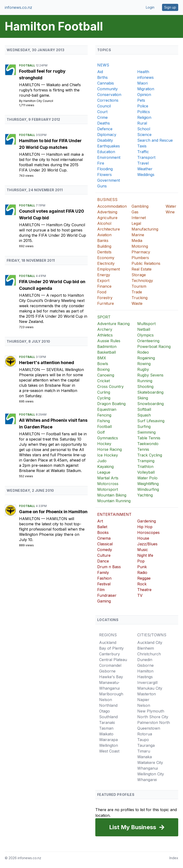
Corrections (108, 100)
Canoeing (106, 375)
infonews (145, 77)
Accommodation (112, 206)
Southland (108, 717)
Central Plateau (113, 660)
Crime (102, 117)
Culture (104, 555)
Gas (135, 212)
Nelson (106, 700)
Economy (106, 258)
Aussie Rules (109, 341)
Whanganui (147, 768)
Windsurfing (148, 489)
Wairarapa (108, 740)
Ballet (102, 527)
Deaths (104, 123)
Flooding (105, 169)
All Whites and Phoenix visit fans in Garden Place (53, 424)
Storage (139, 275)
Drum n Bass (109, 567)
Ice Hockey (108, 455)
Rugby (143, 369)
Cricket (104, 381)
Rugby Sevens (150, 375)
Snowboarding (150, 404)
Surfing (144, 426)
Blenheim (146, 648)
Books (103, 532)
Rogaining (146, 358)
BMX (102, 358)
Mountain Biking (112, 495)
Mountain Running (114, 501)
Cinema (104, 538)
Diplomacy (107, 135)
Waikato (106, 734)
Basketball (107, 352)
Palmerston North (154, 722)
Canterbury (109, 654)
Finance (104, 286)
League (104, 472)
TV (140, 595)
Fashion (104, 578)
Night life (145, 555)
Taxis (142, 146)
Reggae (144, 578)
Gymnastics (108, 438)
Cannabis (106, 83)
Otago (104, 711)
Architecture (109, 229)
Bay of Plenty (111, 648)
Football (27, 65)
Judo (102, 461)
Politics (144, 112)
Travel (143, 163)
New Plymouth (151, 711)
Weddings (146, 175)
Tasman (106, 728)
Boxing (103, 369)
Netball (144, 329)
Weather (145, 169)
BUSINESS (107, 200)
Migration (146, 89)
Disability (105, 140)
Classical (105, 544)
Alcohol (104, 223)
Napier (143, 700)
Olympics (145, 335)
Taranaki (107, 722)
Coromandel (110, 665)
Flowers (104, 175)
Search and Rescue (155, 140)
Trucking (140, 298)
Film (101, 590)
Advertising (107, 212)
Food (102, 292)
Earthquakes (109, 146)
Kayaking (105, 467)
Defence (105, 129)
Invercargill (147, 682)
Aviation (104, 235)
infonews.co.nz (18, 7)
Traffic (143, 152)
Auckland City (150, 642)
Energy (104, 275)
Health (143, 72)
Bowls (103, 364)
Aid (100, 72)
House (143, 538)
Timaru (144, 751)
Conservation (109, 95)
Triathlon (145, 467)
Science (144, 135)
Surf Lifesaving (151, 421)
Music (143, 550)
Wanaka (145, 757)
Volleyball (146, 472)
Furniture (106, 303)
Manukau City (150, 688)
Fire (101, 163)
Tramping (146, 461)
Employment (109, 269)
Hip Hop (145, 527)
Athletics (105, 335)
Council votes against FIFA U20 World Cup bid (52, 214)
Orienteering (148, 341)
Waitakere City (150, 763)
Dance (103, 561)
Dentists (104, 252)
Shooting (145, 386)
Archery (105, 329)
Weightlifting (148, 484)
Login (150, 7)
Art (100, 521)
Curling (104, 392)
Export (103, 281)
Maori (142, 83)
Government (109, 180)
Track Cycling (150, 455)
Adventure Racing (113, 324)
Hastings (145, 677)
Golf (101, 432)
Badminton (107, 346)
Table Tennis (149, 438)
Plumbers (140, 258)
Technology (142, 281)
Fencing (104, 415)
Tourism (139, 286)
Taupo (143, 740)
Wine (170, 212)
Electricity (106, 263)
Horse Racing (109, 449)
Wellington (109, 745)
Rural (142, 123)
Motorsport (108, 489)
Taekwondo (148, 444)
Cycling (104, 398)
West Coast (109, 751)
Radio (142, 572)
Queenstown (149, 728)
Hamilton (30, 85)
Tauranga (146, 745)
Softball (144, 409)
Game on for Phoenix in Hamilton (53, 512)
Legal (136, 223)
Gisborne (107, 671)
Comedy (105, 550)
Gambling (140, 206)
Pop (141, 561)
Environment (109, 157)
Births (102, 77)
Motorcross (108, 484)
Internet (139, 218)
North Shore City (153, 717)
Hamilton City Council (38, 101)
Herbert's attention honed (47, 363)
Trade (137, 292)
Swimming (146, 432)
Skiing (143, 398)
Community (107, 89)
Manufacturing (145, 229)
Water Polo (147, 478)
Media (137, 241)
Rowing (144, 364)
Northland (108, 705)
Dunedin (145, 660)
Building (104, 246)
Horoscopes (148, 532)
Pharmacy (141, 252)
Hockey (104, 444)
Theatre (144, 590)
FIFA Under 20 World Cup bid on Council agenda (52, 285)
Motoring (140, 246)
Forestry (105, 298)
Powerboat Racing (154, 346)
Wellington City (151, 774)
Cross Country (110, 386)
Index (174, 858)
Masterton (147, 694)
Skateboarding (150, 392)
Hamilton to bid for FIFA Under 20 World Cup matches (50, 144)
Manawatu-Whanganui (109, 685)
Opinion (144, 95)
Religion (144, 117)
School (144, 129)
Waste (137, 303)
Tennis (143, 449)
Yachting (145, 495)
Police (143, 106)
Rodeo (143, 352)
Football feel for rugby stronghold (42, 74)
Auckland (108, 642)
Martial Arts (108, 478)
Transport (146, 157)
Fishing (104, 421)
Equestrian (107, 409)
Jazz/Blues (147, 544)
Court (102, 112)
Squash (144, 415)
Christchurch (149, 654)
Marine (138, 235)
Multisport (146, 324)
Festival (104, 584)
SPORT (104, 317)
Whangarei (147, 780)
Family (103, 572)
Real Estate (142, 269)
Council (104, 106)
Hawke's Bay (111, 677)
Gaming (104, 601)
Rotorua (145, 734)
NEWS (103, 65)
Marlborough (111, 694)
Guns (102, 186)
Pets (141, 100)
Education (106, 152)
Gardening (147, 521)
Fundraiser (107, 595)
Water (171, 206)
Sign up (170, 7)
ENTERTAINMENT (114, 514)
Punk (142, 567)
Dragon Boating (111, 404)
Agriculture (107, 218)
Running (145, 381)
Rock (142, 584)
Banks (103, 241)
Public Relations (146, 263)
